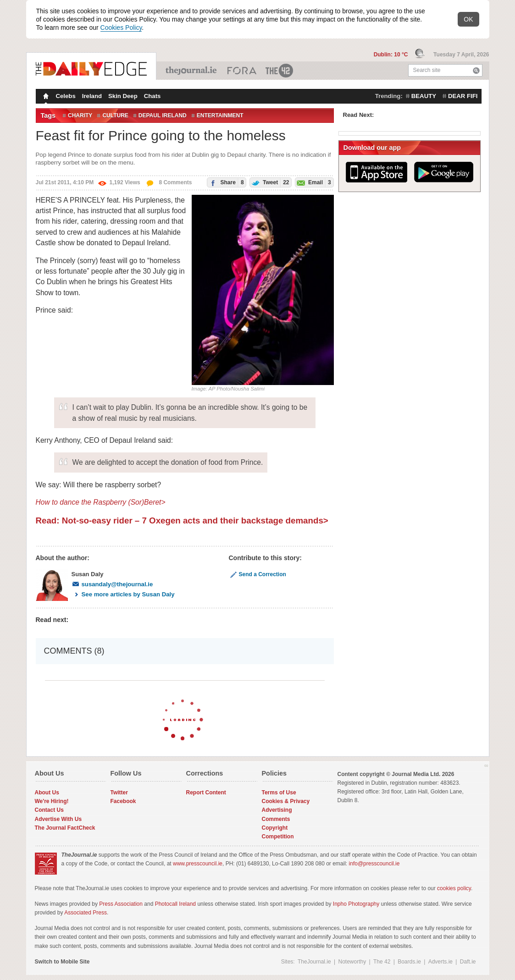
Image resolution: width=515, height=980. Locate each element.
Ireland (92, 96)
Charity (80, 116)
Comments (276, 819)
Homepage (45, 97)
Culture (115, 116)
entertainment (220, 116)
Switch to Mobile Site (62, 962)
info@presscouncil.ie (374, 864)
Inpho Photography (356, 904)
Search (476, 70)
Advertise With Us (58, 819)
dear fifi (463, 96)
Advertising (277, 810)
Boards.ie (409, 962)
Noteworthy (352, 962)
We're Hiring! (52, 801)
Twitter (119, 793)
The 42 (280, 71)
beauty (424, 96)
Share (225, 182)
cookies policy (454, 888)
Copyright (275, 828)
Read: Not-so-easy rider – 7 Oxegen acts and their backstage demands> (182, 520)
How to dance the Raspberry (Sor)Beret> (101, 502)
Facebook (123, 801)
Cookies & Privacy (286, 801)
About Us (47, 793)
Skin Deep (123, 96)
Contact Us (49, 810)
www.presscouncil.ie (198, 864)
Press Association (121, 904)
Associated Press (86, 913)
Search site (427, 70)
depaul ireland (163, 116)
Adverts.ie (440, 962)
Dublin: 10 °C (392, 55)
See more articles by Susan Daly (123, 594)
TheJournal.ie (192, 71)
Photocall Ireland (175, 904)
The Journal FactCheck (65, 828)
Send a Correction (257, 574)
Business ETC (242, 71)
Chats (152, 96)
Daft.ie (468, 962)
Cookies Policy (121, 28)
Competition (278, 837)
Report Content (206, 793)
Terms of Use (279, 793)
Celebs (66, 96)
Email (313, 182)
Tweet (270, 182)
